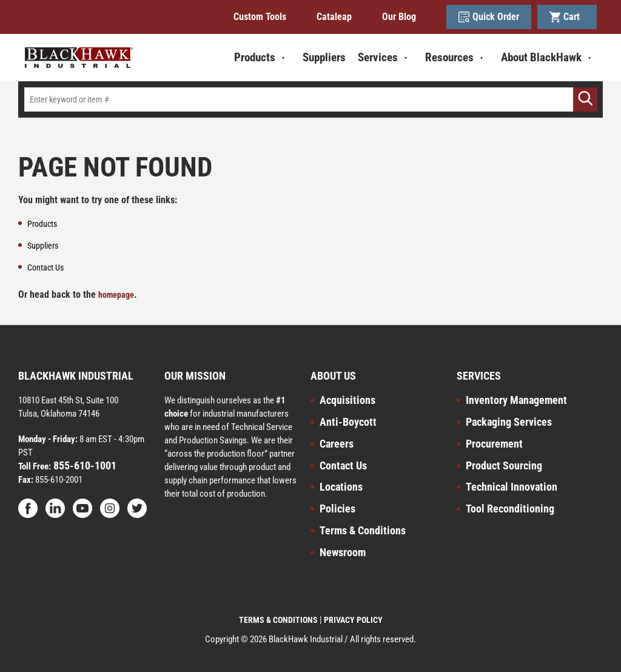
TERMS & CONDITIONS (278, 620)
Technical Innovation (512, 487)
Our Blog (399, 17)
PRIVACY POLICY (353, 620)
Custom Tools (260, 17)
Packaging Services (509, 422)
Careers (337, 444)
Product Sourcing (504, 465)
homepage (116, 295)
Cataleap (334, 17)
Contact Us (343, 465)
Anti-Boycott (348, 422)
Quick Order (489, 17)
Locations (341, 487)
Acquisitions (347, 400)
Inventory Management (516, 400)
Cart (567, 17)
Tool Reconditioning (510, 509)
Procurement (494, 444)
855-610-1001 (84, 465)
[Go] (585, 99)
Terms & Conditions (363, 530)
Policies (337, 509)
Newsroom (343, 552)
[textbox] (310, 99)
